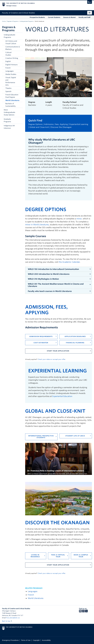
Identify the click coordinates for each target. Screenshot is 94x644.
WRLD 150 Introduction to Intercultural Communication (53, 269)
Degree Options (35, 124)
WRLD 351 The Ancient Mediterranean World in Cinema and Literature (56, 285)
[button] (21, 36)
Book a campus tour (81, 556)
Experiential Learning (79, 124)
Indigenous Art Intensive (9, 127)
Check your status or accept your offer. (52, 359)
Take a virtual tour (58, 556)
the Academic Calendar (69, 262)
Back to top (7, 621)
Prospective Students (37, 17)
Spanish (8, 91)
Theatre (8, 88)
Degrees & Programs (13, 21)
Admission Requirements (41, 336)
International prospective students (41, 437)
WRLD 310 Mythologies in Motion (43, 279)
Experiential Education (62, 396)
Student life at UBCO (75, 436)
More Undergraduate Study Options (9, 112)
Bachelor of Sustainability (11, 105)
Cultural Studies (8, 54)
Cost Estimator (41, 343)
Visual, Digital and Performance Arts (11, 81)
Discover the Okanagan (61, 127)
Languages (10, 71)
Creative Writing (12, 58)
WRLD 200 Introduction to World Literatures (49, 274)
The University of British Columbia (40, 4)
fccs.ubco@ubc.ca (13, 618)
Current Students (54, 17)
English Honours (11, 65)
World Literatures (12, 100)
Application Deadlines (75, 336)
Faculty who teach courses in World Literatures (50, 291)
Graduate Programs (7, 120)
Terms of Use (26, 640)
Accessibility (46, 640)
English (8, 61)
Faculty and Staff (84, 17)
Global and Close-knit (39, 127)
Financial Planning (75, 343)
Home (4, 21)
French (8, 68)
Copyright (36, 640)
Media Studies (11, 74)
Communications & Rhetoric (13, 48)
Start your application (58, 351)
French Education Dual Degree (12, 96)
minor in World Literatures (37, 225)
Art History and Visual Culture (11, 42)
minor (79, 219)
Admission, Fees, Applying (56, 124)
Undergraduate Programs (26, 21)
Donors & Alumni (69, 17)
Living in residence (35, 556)
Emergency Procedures (10, 640)
